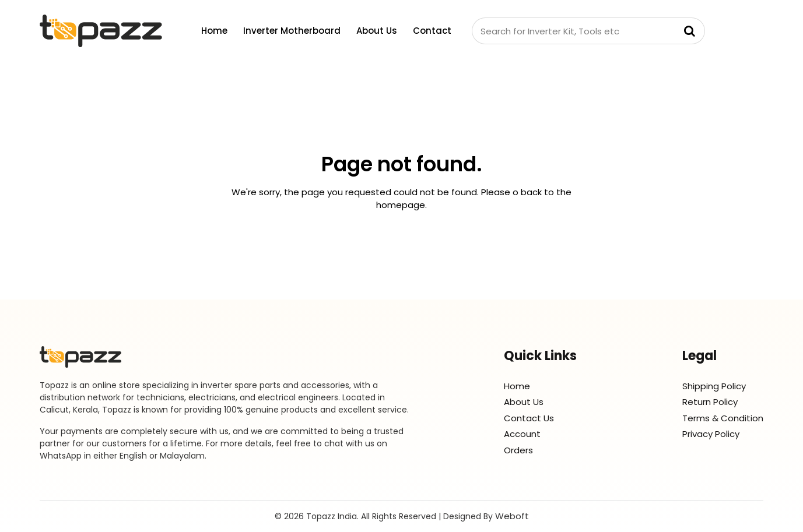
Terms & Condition (723, 418)
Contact (432, 31)
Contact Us (529, 418)
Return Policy (710, 402)
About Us (377, 31)
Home (214, 31)
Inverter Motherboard (292, 31)
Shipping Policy (714, 386)
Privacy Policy (711, 434)
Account (522, 434)
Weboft (512, 516)
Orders (518, 450)
